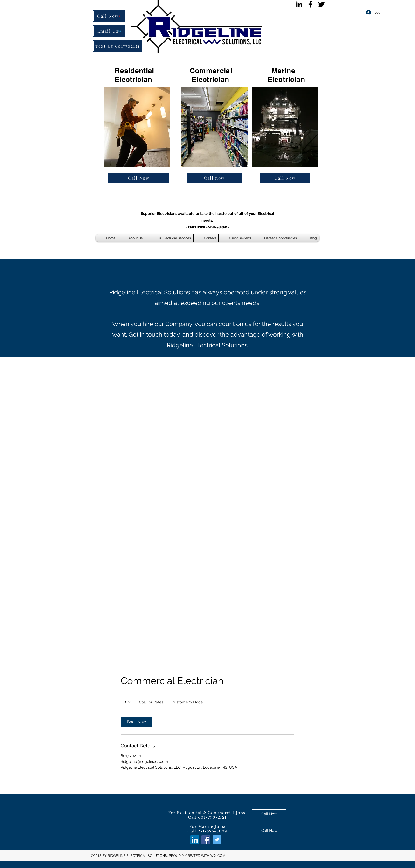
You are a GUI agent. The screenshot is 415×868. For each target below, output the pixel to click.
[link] (137, 722)
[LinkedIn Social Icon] (195, 840)
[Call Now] (109, 16)
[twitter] (321, 4)
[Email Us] (109, 31)
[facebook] (310, 4)
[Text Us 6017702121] (118, 46)
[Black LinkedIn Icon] (299, 4)
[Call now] (214, 178)
